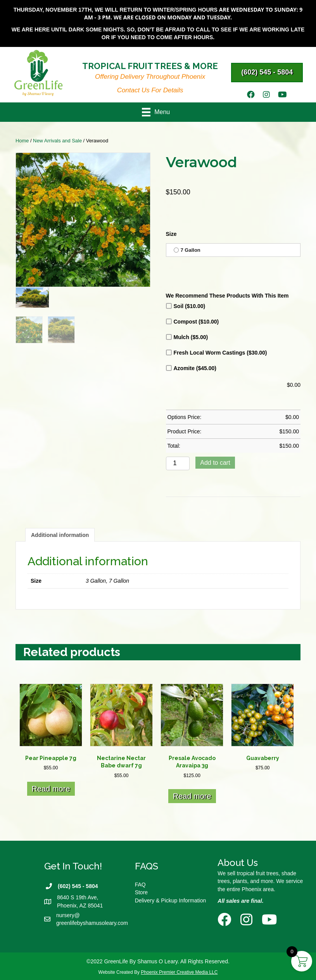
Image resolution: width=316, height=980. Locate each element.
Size (171, 234)
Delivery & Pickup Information (171, 900)
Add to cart (215, 463)
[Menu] (158, 112)
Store (141, 892)
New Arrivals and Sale (57, 141)
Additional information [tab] (60, 535)
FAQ (140, 885)
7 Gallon (187, 250)
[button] (267, 73)
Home (22, 141)
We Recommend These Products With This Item (227, 296)
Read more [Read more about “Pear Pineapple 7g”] (51, 789)
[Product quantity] (178, 463)
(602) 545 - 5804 (78, 886)
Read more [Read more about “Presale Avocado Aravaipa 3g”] (192, 796)
